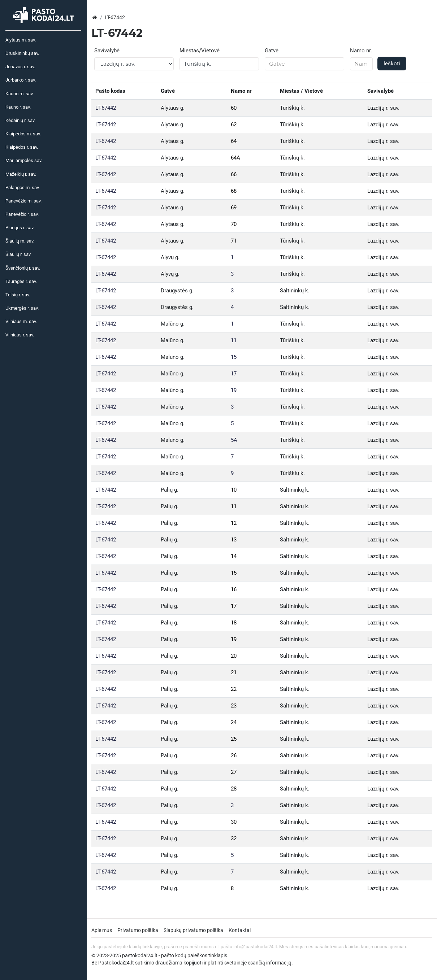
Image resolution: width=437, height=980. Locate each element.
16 (234, 589)
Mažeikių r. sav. (21, 174)
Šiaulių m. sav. (20, 241)
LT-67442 (106, 108)
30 (234, 822)
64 (234, 141)
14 (234, 556)
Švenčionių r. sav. (23, 268)
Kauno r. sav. (18, 107)
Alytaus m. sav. (21, 40)
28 (234, 789)
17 (234, 374)
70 (234, 224)
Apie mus (102, 930)
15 (234, 357)
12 (234, 523)
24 (234, 722)
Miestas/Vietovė (200, 51)
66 (234, 174)
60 (234, 108)
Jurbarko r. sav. (21, 80)
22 (234, 689)
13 (234, 540)
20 (234, 656)
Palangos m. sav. (23, 188)
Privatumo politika (138, 930)
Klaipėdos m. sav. (23, 134)
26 (234, 755)
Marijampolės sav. (24, 160)
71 (234, 241)
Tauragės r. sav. (21, 281)
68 (234, 191)
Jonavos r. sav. (20, 67)
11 (234, 340)
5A (234, 440)
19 (234, 390)
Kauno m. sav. (20, 94)
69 (234, 208)
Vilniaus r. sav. (20, 335)
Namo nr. (361, 51)
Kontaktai (240, 930)
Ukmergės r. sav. (22, 308)
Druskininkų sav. (22, 53)
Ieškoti (392, 64)
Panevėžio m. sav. (23, 201)
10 (234, 490)
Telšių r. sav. (18, 295)
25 (234, 739)
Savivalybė (107, 51)
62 (234, 125)
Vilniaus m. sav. (21, 321)
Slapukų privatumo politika (193, 930)
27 (234, 772)
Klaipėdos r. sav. (22, 147)
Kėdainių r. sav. (20, 120)
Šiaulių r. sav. (18, 254)
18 (234, 623)
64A (235, 158)
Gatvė (272, 51)
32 (234, 839)
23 (234, 706)
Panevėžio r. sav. (22, 214)
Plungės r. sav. (20, 228)
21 (234, 672)
